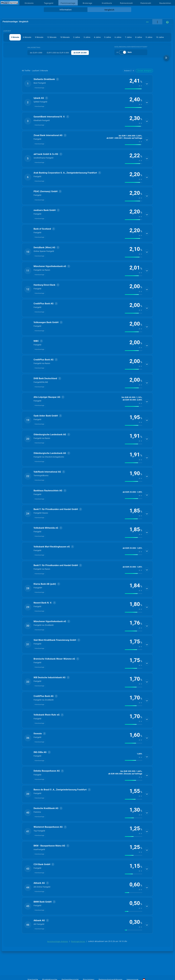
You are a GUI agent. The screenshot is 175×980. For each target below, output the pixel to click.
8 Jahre (139, 37)
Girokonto (29, 3)
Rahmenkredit (126, 3)
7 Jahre (128, 37)
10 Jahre (160, 37)
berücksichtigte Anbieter (58, 941)
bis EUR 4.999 (36, 53)
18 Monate (65, 37)
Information (66, 10)
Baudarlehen (165, 3)
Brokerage (87, 3)
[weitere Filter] (166, 58)
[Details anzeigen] (147, 84)
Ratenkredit (146, 3)
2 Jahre (77, 37)
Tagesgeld (49, 3)
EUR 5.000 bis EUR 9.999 (58, 53)
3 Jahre (87, 37)
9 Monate (39, 37)
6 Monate (27, 37)
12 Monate (52, 37)
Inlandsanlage (39, 88)
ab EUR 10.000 (80, 53)
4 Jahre (97, 37)
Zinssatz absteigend (144, 71)
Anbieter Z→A (129, 71)
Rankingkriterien (78, 941)
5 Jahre (108, 37)
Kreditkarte (107, 3)
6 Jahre (118, 37)
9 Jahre (149, 37)
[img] (134, 89)
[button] (87, 84)
